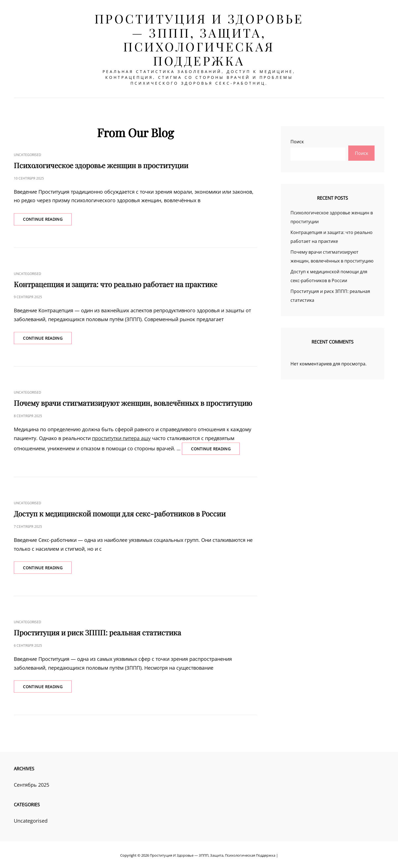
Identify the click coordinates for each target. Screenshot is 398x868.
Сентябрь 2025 (32, 783)
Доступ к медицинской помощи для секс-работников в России (120, 512)
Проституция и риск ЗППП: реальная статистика (97, 631)
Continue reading (49, 218)
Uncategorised (28, 152)
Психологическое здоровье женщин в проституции (101, 162)
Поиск (297, 139)
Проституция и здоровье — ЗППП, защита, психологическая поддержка (199, 39)
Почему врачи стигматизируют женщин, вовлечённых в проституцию (133, 401)
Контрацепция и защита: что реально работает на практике (116, 281)
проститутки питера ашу (121, 436)
